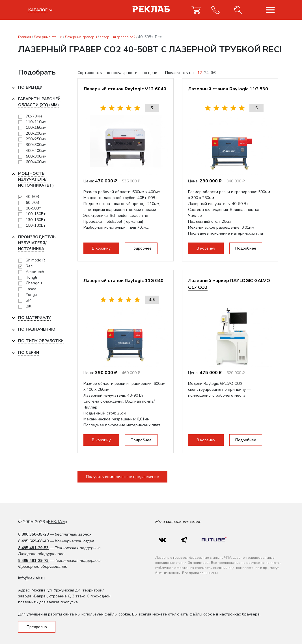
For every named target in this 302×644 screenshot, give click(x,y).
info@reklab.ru (31, 578)
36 (213, 73)
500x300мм (36, 156)
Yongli (31, 295)
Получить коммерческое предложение (122, 477)
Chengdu (34, 283)
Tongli (31, 277)
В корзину (101, 248)
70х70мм (34, 116)
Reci (30, 266)
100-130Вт (36, 214)
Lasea (31, 289)
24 (206, 73)
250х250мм (36, 139)
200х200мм (36, 133)
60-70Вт (33, 203)
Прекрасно (37, 627)
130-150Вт (36, 220)
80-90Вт (33, 208)
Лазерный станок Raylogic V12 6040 (125, 89)
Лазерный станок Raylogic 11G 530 (228, 89)
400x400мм (36, 151)
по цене (150, 73)
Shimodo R (35, 260)
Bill (29, 306)
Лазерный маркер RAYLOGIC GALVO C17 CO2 (229, 284)
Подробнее (141, 248)
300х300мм (36, 145)
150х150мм (36, 127)
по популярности (122, 73)
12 (200, 73)
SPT (30, 300)
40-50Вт (33, 197)
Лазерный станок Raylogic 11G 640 (123, 280)
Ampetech (35, 272)
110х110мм (36, 122)
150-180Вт (36, 225)
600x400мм (36, 162)
